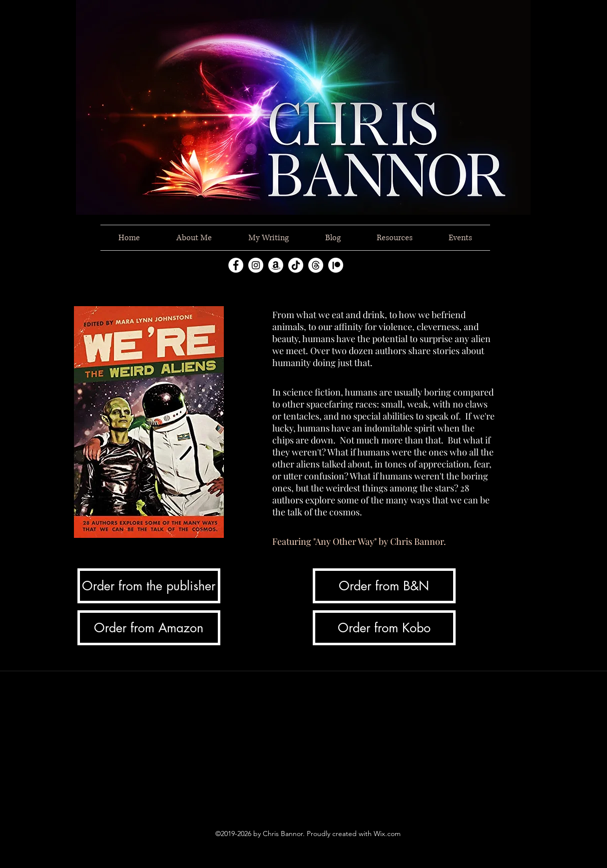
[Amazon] (276, 265)
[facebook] (236, 265)
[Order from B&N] (384, 586)
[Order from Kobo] (384, 628)
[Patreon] (336, 265)
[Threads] (316, 265)
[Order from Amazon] (149, 628)
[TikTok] (296, 265)
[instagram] (256, 265)
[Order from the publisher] (149, 586)
